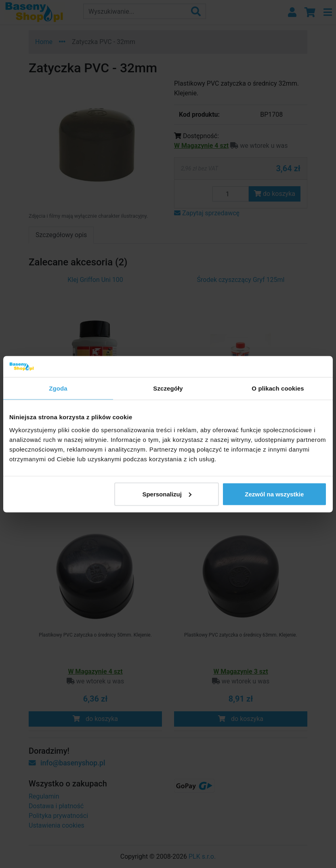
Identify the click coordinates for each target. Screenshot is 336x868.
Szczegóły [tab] (168, 388)
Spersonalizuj (167, 494)
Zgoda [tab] (58, 388)
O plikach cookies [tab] (278, 388)
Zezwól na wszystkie (274, 494)
